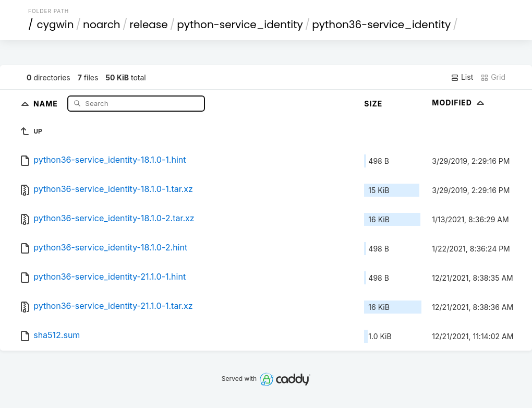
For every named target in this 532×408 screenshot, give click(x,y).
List (462, 77)
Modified (459, 103)
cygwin (56, 25)
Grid (493, 77)
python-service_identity (240, 25)
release (149, 25)
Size (373, 104)
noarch (102, 25)
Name (47, 103)
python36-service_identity (381, 25)
